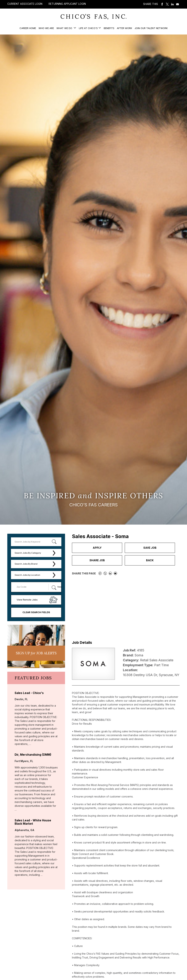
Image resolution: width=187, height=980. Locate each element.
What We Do (65, 28)
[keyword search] (36, 542)
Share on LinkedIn (172, 4)
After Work (124, 28)
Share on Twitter (167, 4)
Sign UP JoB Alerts (36, 653)
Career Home (28, 28)
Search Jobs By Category (28, 553)
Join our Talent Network (151, 28)
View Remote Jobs (27, 600)
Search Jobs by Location (27, 575)
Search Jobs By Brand (26, 564)
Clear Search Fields (36, 612)
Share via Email (178, 4)
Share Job (97, 560)
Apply (97, 548)
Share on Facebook (162, 4)
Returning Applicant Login (67, 4)
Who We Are (46, 28)
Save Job (150, 548)
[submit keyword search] (54, 542)
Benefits (109, 28)
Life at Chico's (88, 28)
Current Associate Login (25, 4)
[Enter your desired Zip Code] (32, 587)
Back (150, 560)
